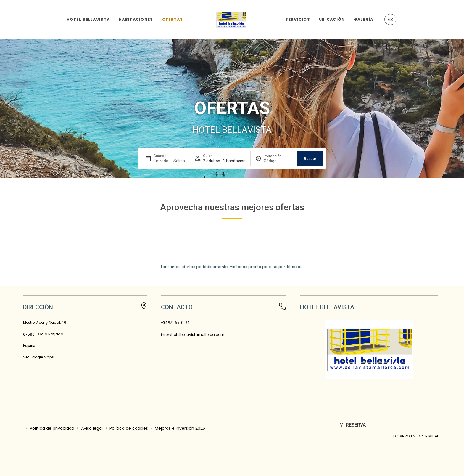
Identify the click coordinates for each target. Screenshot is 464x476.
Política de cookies (129, 428)
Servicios (298, 19)
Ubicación (332, 19)
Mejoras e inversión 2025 (180, 428)
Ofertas (173, 19)
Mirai (433, 436)
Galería (364, 19)
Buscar (310, 159)
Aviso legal (92, 428)
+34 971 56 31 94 (175, 323)
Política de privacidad (52, 428)
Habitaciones (136, 19)
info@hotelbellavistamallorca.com (193, 335)
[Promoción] (278, 161)
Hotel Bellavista (88, 19)
